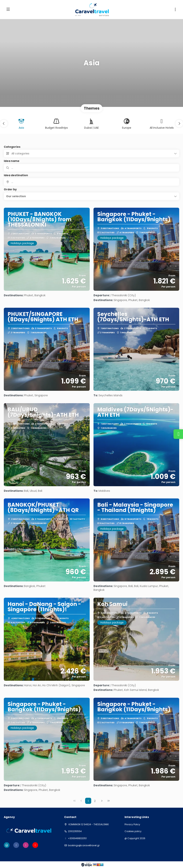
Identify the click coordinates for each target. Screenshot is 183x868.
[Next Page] (102, 801)
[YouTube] (35, 845)
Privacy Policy (132, 824)
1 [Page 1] (88, 801)
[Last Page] (109, 801)
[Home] (7, 845)
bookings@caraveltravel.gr (84, 845)
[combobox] (91, 182)
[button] (175, 10)
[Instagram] (26, 845)
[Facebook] (16, 845)
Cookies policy (133, 831)
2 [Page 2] (95, 801)
